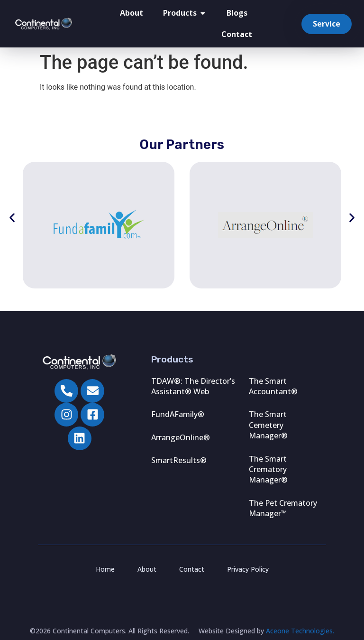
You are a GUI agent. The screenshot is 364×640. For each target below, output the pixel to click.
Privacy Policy (248, 569)
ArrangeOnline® (181, 437)
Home (105, 569)
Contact (237, 34)
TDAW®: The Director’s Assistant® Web (193, 386)
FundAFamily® (178, 414)
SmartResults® (179, 460)
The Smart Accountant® (273, 386)
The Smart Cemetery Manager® (268, 425)
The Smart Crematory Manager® (268, 469)
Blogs (237, 13)
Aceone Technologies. (300, 631)
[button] (12, 218)
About (132, 13)
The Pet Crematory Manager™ (283, 508)
